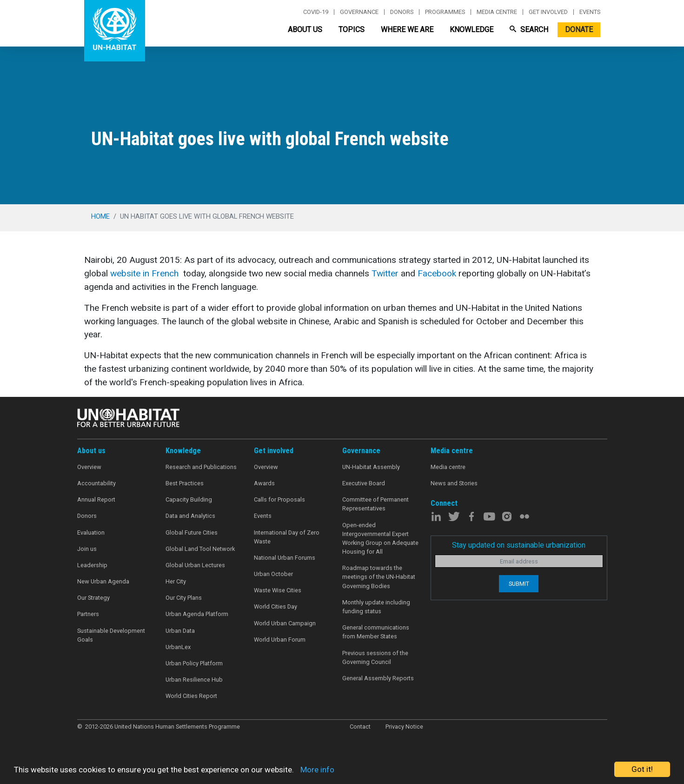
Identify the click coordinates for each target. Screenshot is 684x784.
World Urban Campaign (285, 623)
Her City (176, 581)
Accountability (96, 483)
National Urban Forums (285, 558)
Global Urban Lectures (195, 565)
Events (590, 12)
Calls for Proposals (279, 499)
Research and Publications (201, 467)
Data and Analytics (190, 516)
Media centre (497, 12)
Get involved (548, 12)
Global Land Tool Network (200, 549)
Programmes (445, 12)
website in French (144, 273)
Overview (89, 467)
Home (100, 216)
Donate (579, 30)
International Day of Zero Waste (287, 537)
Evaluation (91, 533)
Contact (360, 727)
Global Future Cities (192, 533)
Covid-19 (316, 12)
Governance (359, 12)
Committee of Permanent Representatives (375, 504)
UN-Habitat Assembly (371, 467)
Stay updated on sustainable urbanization (519, 545)
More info (317, 770)
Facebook (437, 273)
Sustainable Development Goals (111, 635)
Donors (402, 12)
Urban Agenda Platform (197, 614)
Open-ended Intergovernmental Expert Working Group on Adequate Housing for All (380, 539)
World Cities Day (276, 606)
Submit (519, 584)
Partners (88, 614)
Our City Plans (184, 598)
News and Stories (454, 483)
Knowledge (471, 30)
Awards (264, 483)
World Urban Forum (280, 640)
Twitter (385, 273)
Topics (352, 30)
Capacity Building (189, 499)
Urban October (273, 574)
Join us (87, 549)
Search (529, 30)
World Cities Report (191, 696)
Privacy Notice (404, 727)
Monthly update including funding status (376, 607)
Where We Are (407, 30)
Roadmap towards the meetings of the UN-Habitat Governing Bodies (379, 577)
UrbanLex (178, 647)
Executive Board (364, 483)
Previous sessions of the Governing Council (375, 657)
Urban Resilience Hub (194, 680)
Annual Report (96, 499)
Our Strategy (93, 598)
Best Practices (185, 483)
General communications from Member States (376, 632)
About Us (305, 30)
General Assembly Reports (378, 678)
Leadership (92, 565)
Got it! (642, 769)
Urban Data (180, 631)
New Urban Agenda (103, 581)
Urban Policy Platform (194, 663)
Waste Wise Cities (278, 590)
